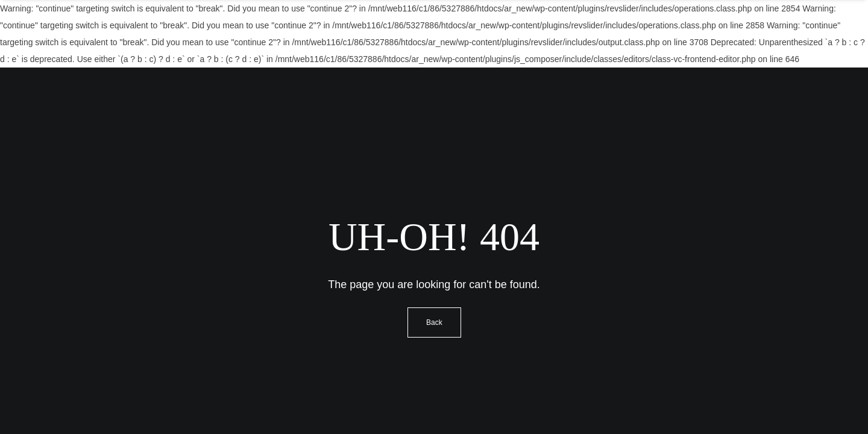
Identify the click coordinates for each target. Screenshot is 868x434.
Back (434, 322)
